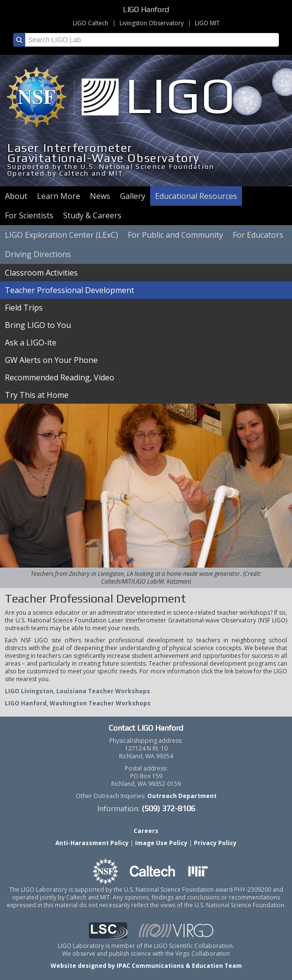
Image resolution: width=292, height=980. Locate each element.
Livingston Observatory (152, 23)
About (16, 196)
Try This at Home (37, 395)
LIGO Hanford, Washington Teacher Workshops (78, 703)
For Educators (258, 235)
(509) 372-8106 (168, 808)
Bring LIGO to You (38, 325)
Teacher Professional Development (69, 290)
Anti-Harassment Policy (92, 843)
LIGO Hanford (146, 9)
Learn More (59, 196)
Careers (146, 831)
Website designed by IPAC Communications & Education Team (146, 966)
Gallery (133, 196)
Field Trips (24, 308)
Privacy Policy (215, 843)
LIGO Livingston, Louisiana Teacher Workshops (77, 691)
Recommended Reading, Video (60, 377)
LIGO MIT (207, 23)
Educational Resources (196, 196)
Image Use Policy (161, 843)
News (100, 196)
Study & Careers (92, 215)
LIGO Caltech (91, 23)
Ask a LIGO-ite (31, 343)
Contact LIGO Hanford (146, 728)
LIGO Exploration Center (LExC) (61, 235)
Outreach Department (182, 796)
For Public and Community (175, 235)
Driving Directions (38, 254)
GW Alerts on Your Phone (51, 360)
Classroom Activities (41, 273)
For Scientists (29, 215)
